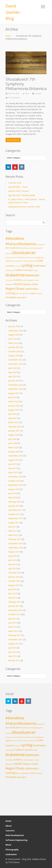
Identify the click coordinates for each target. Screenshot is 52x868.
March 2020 (14, 447)
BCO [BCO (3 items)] (8, 248)
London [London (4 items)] (17, 280)
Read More (13, 140)
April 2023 (13, 376)
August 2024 (14, 356)
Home (8, 36)
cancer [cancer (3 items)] (9, 261)
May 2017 (13, 531)
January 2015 (14, 606)
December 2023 (16, 360)
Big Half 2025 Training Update (22, 195)
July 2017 (12, 527)
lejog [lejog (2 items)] (35, 270)
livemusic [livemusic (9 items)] (32, 275)
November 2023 (16, 364)
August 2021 (14, 410)
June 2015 (13, 593)
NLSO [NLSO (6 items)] (18, 284)
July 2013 (12, 648)
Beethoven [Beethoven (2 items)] (25, 248)
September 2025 (16, 331)
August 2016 (14, 552)
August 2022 (14, 393)
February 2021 (15, 427)
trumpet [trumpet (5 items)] (11, 297)
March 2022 (14, 401)
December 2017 (16, 510)
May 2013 (13, 656)
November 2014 (16, 610)
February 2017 (15, 539)
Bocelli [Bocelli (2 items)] (29, 258)
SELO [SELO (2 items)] (18, 294)
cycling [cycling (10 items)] (27, 265)
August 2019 (14, 460)
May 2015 (13, 598)
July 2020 (12, 439)
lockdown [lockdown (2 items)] (9, 280)
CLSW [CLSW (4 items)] (40, 261)
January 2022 (14, 406)
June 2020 (13, 443)
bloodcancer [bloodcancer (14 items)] (24, 253)
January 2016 (14, 577)
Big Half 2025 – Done (18, 187)
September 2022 (16, 389)
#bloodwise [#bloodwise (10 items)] (15, 238)
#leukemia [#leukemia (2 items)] (40, 245)
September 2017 (16, 518)
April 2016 (13, 568)
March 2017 (14, 535)
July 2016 (12, 556)
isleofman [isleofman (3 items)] (29, 270)
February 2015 (15, 602)
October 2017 (14, 514)
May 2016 (13, 564)
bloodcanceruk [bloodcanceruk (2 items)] (11, 258)
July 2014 (12, 619)
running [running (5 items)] (10, 293)
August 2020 (14, 435)
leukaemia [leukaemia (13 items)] (15, 275)
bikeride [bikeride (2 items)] (9, 254)
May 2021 (13, 418)
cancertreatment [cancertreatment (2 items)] (30, 261)
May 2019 (13, 468)
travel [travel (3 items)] (32, 293)
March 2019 (14, 472)
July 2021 (12, 414)
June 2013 (13, 652)
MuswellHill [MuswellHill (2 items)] (10, 284)
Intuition (36, 859)
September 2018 (16, 485)
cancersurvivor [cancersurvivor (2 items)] (17, 261)
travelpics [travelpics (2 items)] (39, 294)
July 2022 (12, 397)
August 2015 (14, 585)
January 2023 (14, 381)
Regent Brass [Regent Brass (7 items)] (15, 289)
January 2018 (14, 506)
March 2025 (14, 343)
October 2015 (14, 581)
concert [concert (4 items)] (10, 266)
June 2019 (13, 464)
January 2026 (14, 326)
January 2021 (14, 431)
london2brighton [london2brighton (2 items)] (28, 280)
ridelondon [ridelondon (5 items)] (32, 289)
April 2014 (13, 627)
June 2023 (13, 368)
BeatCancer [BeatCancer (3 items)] (16, 248)
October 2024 (14, 351)
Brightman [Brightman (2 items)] (40, 258)
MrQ (27, 93)
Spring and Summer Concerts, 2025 (24, 207)
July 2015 (12, 589)
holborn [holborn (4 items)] (19, 270)
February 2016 (15, 573)
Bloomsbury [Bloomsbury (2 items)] (22, 258)
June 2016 (13, 560)
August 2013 (14, 644)
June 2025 (13, 339)
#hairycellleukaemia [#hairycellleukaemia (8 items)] (21, 244)
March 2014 (14, 631)
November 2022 (16, 385)
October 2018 (14, 481)
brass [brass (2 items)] (34, 258)
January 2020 (14, 452)
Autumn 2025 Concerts (19, 191)
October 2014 (14, 614)
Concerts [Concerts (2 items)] (17, 266)
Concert (38, 93)
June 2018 (13, 493)
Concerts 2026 (15, 183)
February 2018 (15, 502)
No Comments (14, 98)
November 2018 (16, 477)
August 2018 (14, 489)
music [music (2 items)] (37, 280)
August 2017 (14, 523)
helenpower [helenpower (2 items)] (10, 270)
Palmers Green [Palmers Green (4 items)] (30, 284)
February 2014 (15, 635)
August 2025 (14, 335)
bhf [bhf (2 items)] (41, 248)
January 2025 (14, 347)
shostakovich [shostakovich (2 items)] (25, 294)
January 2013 (14, 660)
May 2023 (13, 372)
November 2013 (16, 639)
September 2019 (16, 456)
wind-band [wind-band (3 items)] (21, 297)
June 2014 (13, 623)
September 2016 (16, 548)
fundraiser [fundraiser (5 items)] (39, 266)
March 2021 (14, 422)
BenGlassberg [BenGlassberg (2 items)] (35, 248)
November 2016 (16, 543)
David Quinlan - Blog (14, 12)
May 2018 (13, 497)
